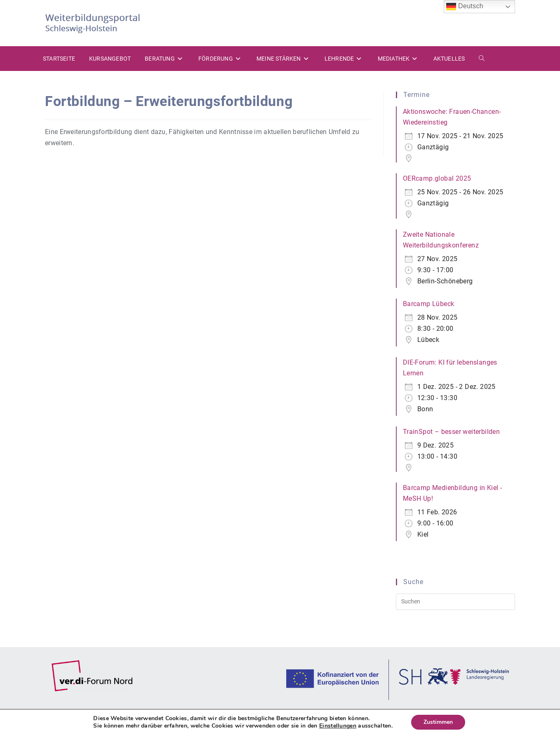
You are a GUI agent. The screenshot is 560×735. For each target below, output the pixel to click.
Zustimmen (438, 722)
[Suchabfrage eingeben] (455, 602)
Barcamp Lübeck (429, 304)
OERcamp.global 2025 (437, 178)
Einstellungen (338, 726)
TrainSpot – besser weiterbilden (451, 432)
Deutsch (465, 7)
